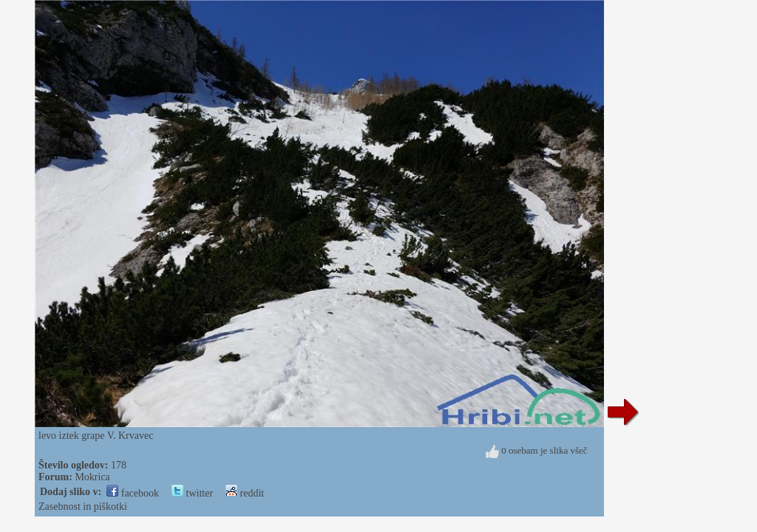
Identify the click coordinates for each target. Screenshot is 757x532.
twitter (192, 493)
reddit (245, 493)
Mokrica (92, 477)
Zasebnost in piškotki (83, 507)
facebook (133, 493)
